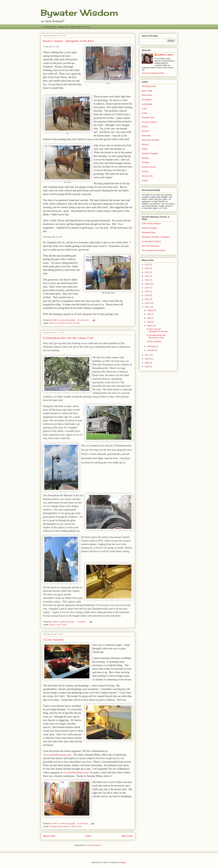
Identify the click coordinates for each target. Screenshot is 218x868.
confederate (147, 104)
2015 (147, 295)
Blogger (123, 862)
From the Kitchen (149, 122)
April (149, 322)
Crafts (144, 113)
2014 (147, 299)
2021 (147, 272)
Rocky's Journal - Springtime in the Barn (68, 41)
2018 (147, 284)
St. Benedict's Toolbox (151, 241)
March (150, 326)
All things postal (56, 826)
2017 (147, 288)
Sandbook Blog (148, 233)
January (151, 350)
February (151, 346)
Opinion (145, 144)
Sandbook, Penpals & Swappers (156, 237)
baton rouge (147, 91)
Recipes (145, 158)
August (150, 310)
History (145, 127)
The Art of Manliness (151, 246)
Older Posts (127, 836)
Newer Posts (49, 836)
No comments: (84, 320)
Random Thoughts (150, 154)
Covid (144, 109)
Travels (64, 625)
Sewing (145, 171)
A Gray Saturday (53, 640)
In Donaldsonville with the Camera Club (68, 338)
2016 (147, 291)
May (149, 318)
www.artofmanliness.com (76, 772)
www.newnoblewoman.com (57, 755)
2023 (147, 265)
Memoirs (67, 826)
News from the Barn (58, 323)
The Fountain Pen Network (153, 250)
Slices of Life (55, 625)
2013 (147, 303)
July (149, 314)
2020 (147, 276)
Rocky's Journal (73, 323)
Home (88, 836)
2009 (147, 363)
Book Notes (147, 95)
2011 (147, 355)
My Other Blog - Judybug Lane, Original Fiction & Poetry (67, 27)
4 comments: (83, 823)
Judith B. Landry (165, 55)
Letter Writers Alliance (151, 223)
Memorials (146, 136)
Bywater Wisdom (79, 13)
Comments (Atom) (93, 845)
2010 (147, 359)
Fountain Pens (148, 118)
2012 (147, 307)
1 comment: (82, 622)
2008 (147, 367)
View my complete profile (153, 73)
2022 (147, 268)
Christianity (147, 100)
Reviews (145, 162)
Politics (145, 149)
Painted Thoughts (149, 228)
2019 (147, 280)
